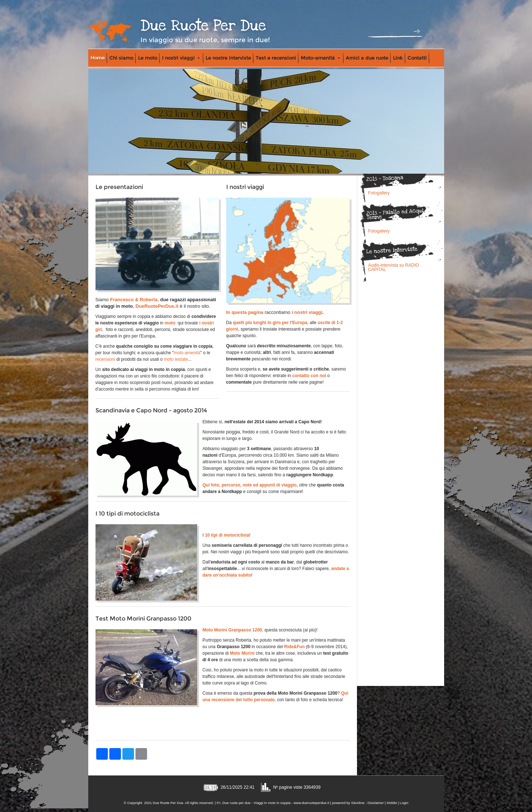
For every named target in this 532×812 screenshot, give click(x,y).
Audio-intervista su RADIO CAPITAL (394, 267)
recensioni (105, 359)
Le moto (148, 58)
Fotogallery (379, 193)
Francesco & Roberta (134, 300)
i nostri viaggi (307, 312)
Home (98, 58)
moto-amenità (187, 353)
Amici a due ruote (367, 58)
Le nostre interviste (228, 58)
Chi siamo (121, 58)
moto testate (176, 359)
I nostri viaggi (181, 58)
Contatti (417, 58)
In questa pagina (245, 312)
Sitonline (358, 803)
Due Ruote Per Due (203, 26)
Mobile (392, 803)
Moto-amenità (320, 58)
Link (398, 58)
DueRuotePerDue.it (157, 306)
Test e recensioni (276, 58)
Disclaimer (376, 803)
